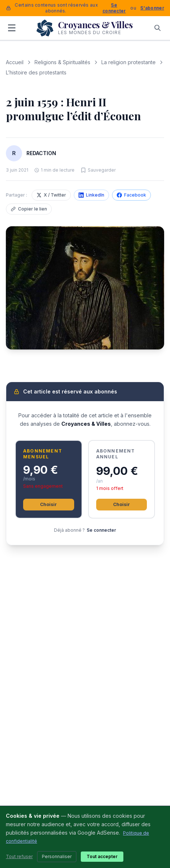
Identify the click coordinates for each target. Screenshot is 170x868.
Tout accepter (102, 856)
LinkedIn (91, 195)
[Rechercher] (158, 28)
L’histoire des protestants (36, 72)
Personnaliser (57, 856)
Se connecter (114, 8)
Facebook (131, 195)
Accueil (15, 62)
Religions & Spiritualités (62, 62)
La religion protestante (129, 62)
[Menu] (12, 28)
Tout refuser (19, 856)
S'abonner (152, 8)
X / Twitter (51, 195)
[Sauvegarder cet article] (98, 170)
